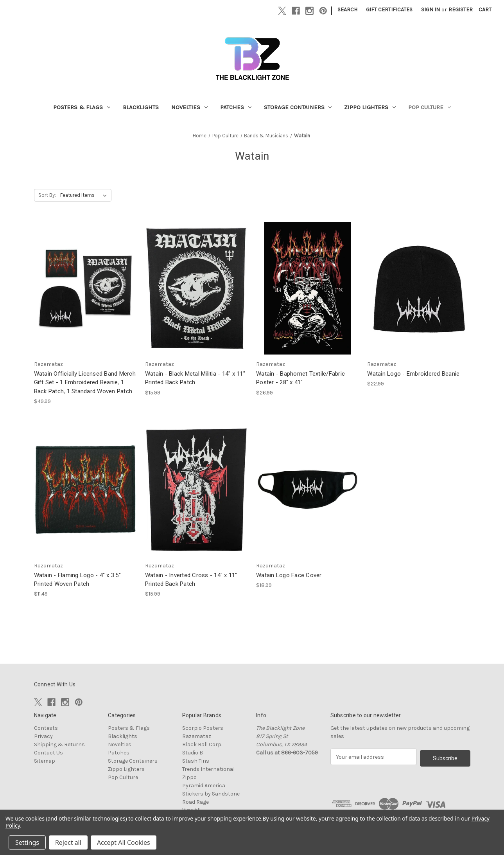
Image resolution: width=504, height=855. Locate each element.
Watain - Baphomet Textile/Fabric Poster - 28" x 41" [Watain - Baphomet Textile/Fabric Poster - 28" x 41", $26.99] (300, 378)
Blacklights (141, 107)
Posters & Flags (82, 107)
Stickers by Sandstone (211, 794)
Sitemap (45, 761)
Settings (27, 842)
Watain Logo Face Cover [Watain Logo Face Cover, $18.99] (289, 575)
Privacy (43, 736)
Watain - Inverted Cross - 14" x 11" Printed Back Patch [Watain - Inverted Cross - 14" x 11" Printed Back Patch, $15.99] (191, 580)
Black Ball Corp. (202, 744)
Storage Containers (298, 107)
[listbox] (85, 195)
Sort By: (47, 195)
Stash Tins (196, 761)
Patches (236, 107)
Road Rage (196, 802)
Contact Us (48, 753)
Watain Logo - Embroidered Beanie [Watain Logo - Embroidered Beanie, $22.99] (413, 374)
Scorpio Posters (203, 728)
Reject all (68, 842)
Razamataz (197, 736)
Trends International (208, 769)
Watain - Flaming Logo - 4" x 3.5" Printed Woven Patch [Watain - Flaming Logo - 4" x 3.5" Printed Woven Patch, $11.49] (77, 580)
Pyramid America (204, 786)
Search (347, 10)
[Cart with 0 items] (485, 10)
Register (461, 10)
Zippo (189, 777)
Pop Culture (430, 107)
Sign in (430, 10)
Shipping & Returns (59, 744)
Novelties (189, 107)
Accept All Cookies (124, 842)
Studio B (193, 753)
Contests (46, 728)
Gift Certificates (389, 10)
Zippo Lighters (370, 107)
